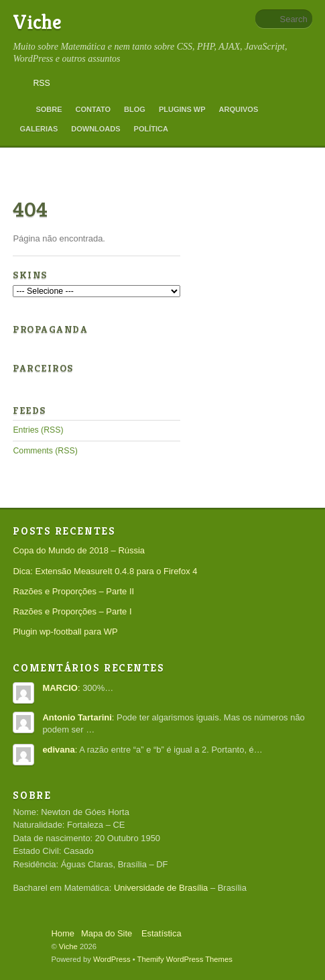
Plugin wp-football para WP (65, 632)
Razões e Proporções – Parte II (73, 591)
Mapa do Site (107, 933)
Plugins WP (182, 109)
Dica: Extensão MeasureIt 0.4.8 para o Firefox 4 (105, 571)
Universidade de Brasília (161, 888)
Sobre (49, 109)
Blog (135, 109)
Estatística (161, 933)
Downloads (95, 129)
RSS (41, 83)
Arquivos (239, 109)
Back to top (28, 929)
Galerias (39, 129)
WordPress (112, 959)
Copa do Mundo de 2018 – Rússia (79, 550)
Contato (93, 109)
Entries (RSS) (38, 430)
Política (151, 129)
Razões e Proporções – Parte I (72, 611)
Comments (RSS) (45, 451)
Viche (37, 22)
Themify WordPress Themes (185, 959)
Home (21, 110)
